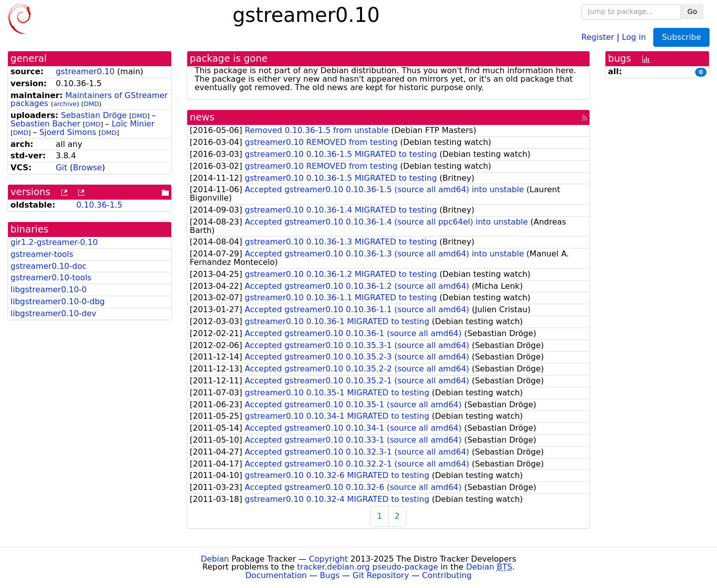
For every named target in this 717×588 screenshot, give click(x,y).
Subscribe (681, 37)
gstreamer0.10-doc (49, 266)
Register (598, 37)
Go (692, 11)
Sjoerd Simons (68, 132)
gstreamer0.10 (85, 71)
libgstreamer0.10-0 (49, 290)
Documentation (276, 575)
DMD (91, 104)
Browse (87, 168)
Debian (215, 559)
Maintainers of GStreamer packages (89, 100)
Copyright (328, 559)
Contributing (447, 575)
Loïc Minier (133, 124)
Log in (634, 37)
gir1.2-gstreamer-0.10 (54, 242)
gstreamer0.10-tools (51, 278)
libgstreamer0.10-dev (54, 313)
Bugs (330, 575)
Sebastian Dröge (94, 115)
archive (65, 104)
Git (61, 168)
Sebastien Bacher (45, 124)
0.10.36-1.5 (99, 205)
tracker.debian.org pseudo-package (368, 567)
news (202, 117)
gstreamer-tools (42, 254)
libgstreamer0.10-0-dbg (58, 301)
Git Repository (381, 575)
